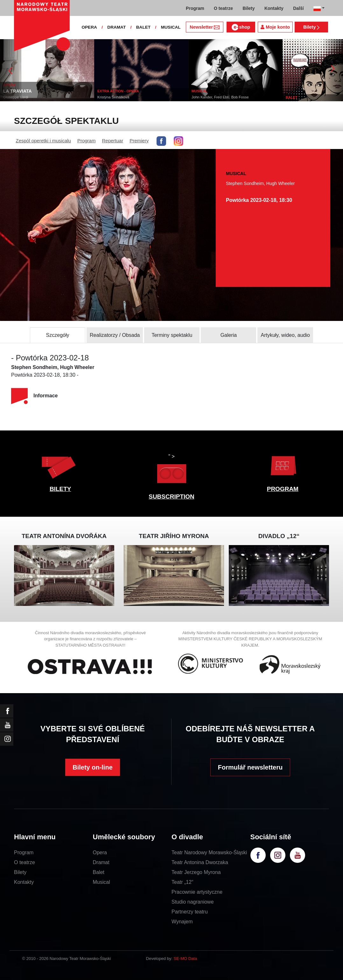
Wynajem (182, 922)
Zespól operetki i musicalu (43, 141)
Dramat (101, 862)
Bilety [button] (248, 8)
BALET (143, 27)
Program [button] (195, 8)
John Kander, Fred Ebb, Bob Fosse (220, 97)
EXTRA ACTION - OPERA (118, 91)
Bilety (311, 27)
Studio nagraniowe (193, 902)
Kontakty (24, 882)
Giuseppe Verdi (16, 97)
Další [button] (298, 8)
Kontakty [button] (274, 8)
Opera (100, 852)
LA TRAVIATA (17, 91)
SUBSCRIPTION (171, 497)
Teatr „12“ (182, 882)
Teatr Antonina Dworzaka (200, 862)
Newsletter (204, 27)
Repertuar (112, 141)
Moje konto (275, 27)
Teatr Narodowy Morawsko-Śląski (209, 852)
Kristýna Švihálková (113, 97)
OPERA (89, 27)
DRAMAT (116, 27)
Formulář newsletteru (250, 767)
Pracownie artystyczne (197, 892)
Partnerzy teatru (190, 912)
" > (171, 470)
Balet (99, 872)
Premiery (139, 141)
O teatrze (24, 862)
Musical (101, 882)
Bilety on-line (93, 767)
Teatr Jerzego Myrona (196, 872)
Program (87, 141)
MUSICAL (171, 27)
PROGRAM (283, 489)
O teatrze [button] (223, 8)
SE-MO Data (185, 959)
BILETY (60, 489)
